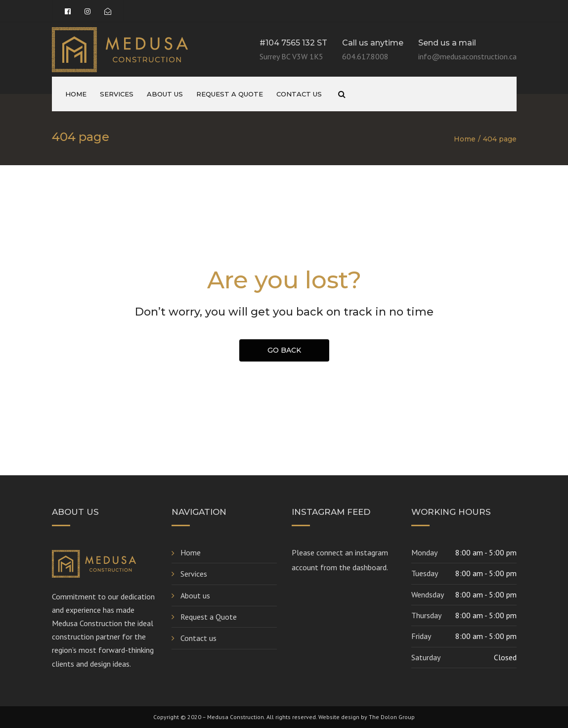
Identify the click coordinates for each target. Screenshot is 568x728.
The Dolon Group (392, 717)
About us (165, 94)
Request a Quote (230, 94)
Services (117, 94)
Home (76, 94)
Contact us (299, 94)
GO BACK (284, 350)
